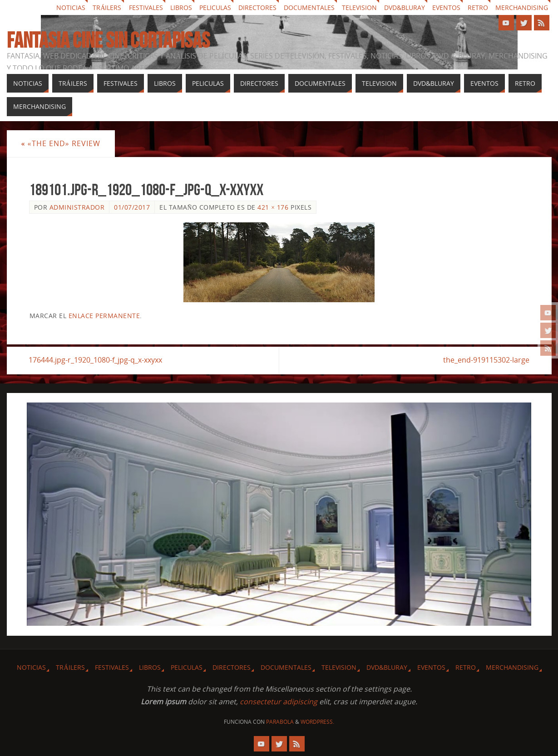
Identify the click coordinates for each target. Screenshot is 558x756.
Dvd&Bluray (405, 7)
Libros (181, 7)
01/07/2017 (132, 207)
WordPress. (317, 722)
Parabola (280, 722)
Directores (257, 7)
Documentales (309, 7)
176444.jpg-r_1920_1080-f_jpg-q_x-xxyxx (96, 360)
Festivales (146, 7)
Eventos (446, 7)
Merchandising (522, 7)
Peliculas (215, 7)
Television (359, 7)
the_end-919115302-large (486, 360)
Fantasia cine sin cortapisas (108, 40)
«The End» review (61, 143)
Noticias (71, 7)
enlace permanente (104, 316)
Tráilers (107, 7)
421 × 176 (273, 207)
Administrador (77, 207)
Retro (478, 7)
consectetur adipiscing (279, 702)
